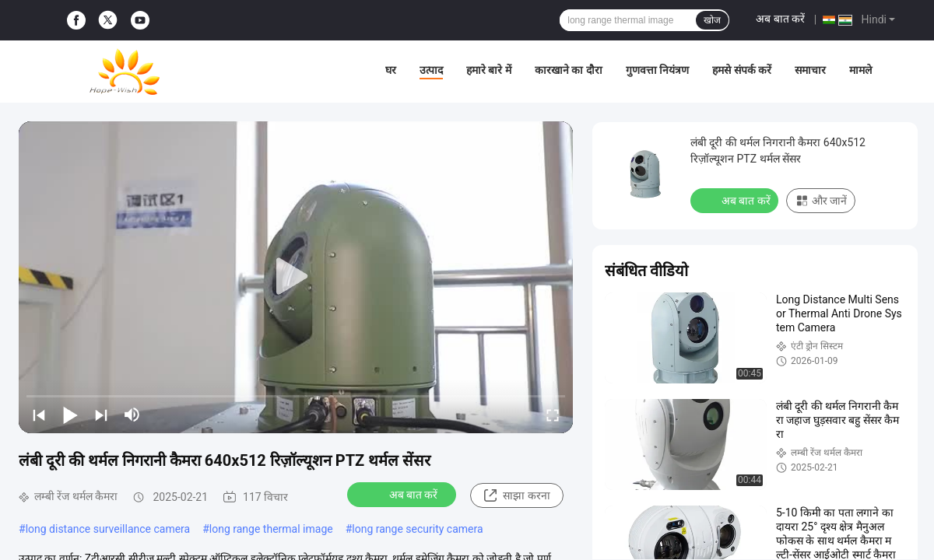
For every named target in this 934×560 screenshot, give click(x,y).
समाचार (810, 70)
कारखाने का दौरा (569, 70)
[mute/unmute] (132, 415)
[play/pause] (70, 415)
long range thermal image (271, 529)
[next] (101, 415)
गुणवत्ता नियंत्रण (657, 70)
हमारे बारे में (489, 70)
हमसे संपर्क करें (742, 70)
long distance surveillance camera (108, 529)
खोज (712, 20)
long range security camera (417, 529)
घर (391, 70)
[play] (296, 277)
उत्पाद (431, 70)
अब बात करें (780, 19)
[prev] (39, 415)
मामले (860, 70)
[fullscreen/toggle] (553, 415)
